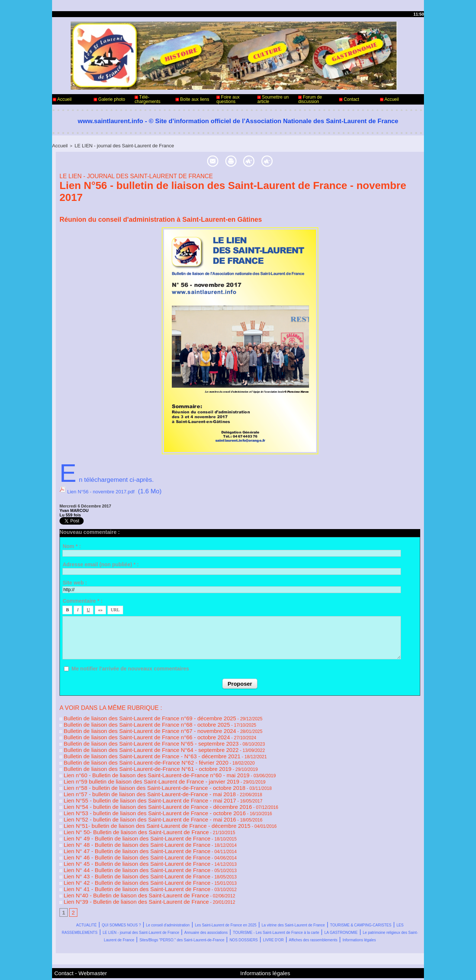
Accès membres (223, 968)
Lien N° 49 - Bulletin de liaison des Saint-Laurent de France (120, 813)
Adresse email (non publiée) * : (101, 561)
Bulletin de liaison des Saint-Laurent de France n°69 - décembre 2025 (130, 714)
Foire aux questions (228, 99)
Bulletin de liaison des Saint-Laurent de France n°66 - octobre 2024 (128, 730)
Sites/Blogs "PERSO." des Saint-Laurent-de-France (247, 910)
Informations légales (284, 918)
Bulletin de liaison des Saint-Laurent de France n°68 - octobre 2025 (128, 720)
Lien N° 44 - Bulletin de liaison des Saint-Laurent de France (120, 839)
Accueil (62, 99)
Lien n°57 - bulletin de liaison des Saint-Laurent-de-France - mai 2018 (130, 777)
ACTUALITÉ (79, 888)
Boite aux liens (192, 99)
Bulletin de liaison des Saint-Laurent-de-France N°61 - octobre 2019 (128, 756)
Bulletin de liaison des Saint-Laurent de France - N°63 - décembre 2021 (132, 746)
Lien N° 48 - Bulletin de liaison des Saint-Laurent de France (120, 819)
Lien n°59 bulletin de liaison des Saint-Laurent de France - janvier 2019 (132, 766)
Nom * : (72, 543)
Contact (349, 99)
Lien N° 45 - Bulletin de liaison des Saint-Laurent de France (120, 834)
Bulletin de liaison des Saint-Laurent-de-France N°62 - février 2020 (127, 751)
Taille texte (302, 160)
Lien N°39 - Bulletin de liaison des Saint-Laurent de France (120, 865)
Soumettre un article (273, 99)
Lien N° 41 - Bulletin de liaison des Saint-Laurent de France (120, 855)
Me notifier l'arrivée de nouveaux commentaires (130, 666)
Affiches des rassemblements (209, 918)
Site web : (75, 580)
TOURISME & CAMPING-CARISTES (171, 895)
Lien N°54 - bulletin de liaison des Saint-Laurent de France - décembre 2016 (137, 787)
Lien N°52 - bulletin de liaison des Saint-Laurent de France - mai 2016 (130, 798)
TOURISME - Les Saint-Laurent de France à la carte (239, 903)
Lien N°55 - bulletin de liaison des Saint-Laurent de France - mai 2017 (130, 782)
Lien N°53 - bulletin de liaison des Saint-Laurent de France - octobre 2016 (134, 792)
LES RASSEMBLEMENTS (266, 895)
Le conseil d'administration (210, 888)
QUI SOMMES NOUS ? (135, 888)
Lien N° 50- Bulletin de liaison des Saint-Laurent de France (120, 808)
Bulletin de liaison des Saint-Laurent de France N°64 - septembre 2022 (131, 740)
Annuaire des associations (123, 903)
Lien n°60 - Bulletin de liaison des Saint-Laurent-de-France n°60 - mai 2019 (136, 761)
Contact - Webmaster (74, 949)
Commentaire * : (82, 598)
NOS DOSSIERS (348, 910)
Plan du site (257, 968)
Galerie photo (109, 99)
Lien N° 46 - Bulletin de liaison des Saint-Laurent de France (120, 829)
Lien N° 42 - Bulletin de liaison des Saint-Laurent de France (120, 850)
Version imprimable (240, 160)
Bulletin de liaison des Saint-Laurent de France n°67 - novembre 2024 (130, 725)
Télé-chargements (147, 99)
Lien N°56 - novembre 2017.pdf (111, 490)
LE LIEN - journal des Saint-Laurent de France (114, 145)
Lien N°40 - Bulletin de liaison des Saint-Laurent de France (120, 860)
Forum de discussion (310, 99)
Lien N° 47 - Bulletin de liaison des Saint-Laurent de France (120, 824)
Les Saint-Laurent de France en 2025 (305, 888)
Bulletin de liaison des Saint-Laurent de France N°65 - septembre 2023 (131, 735)
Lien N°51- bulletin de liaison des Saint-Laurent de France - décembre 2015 (136, 803)
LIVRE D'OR (395, 910)
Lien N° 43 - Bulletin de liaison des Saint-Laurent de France (120, 845)
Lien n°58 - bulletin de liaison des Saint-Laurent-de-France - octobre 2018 (134, 772)
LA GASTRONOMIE (346, 903)
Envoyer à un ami (169, 160)
